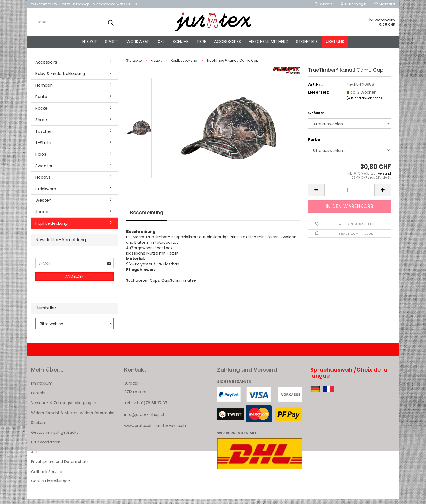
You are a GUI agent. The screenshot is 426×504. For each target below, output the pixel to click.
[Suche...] (111, 22)
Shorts (42, 124)
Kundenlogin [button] (353, 4)
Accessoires (228, 41)
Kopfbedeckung (51, 228)
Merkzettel (385, 4)
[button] (323, 4)
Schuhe (180, 41)
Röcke (41, 113)
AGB (35, 457)
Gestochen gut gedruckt (54, 437)
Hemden (44, 90)
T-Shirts (43, 148)
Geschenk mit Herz (269, 41)
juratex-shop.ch (171, 430)
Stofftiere (307, 41)
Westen (43, 205)
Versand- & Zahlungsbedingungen (64, 408)
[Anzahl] (350, 195)
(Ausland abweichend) (364, 103)
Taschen (44, 136)
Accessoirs (46, 67)
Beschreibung (147, 217)
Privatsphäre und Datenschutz (60, 467)
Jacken (43, 216)
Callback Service (47, 477)
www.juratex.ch (138, 430)
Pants (41, 101)
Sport (112, 41)
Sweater (44, 171)
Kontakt (38, 398)
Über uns (335, 41)
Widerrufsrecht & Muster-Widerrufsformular (73, 418)
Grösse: (316, 118)
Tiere (201, 41)
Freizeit (90, 41)
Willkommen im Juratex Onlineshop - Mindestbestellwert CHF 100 (84, 4)
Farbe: (315, 144)
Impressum (42, 388)
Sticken (38, 427)
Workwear (138, 41)
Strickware (46, 194)
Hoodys (43, 182)
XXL (161, 41)
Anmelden (75, 281)
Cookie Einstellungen (51, 486)
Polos (41, 159)
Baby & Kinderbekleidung (60, 78)
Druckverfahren (46, 447)
